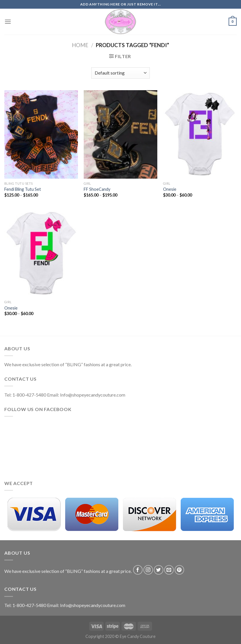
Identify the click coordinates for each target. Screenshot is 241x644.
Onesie (170, 189)
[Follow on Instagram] (148, 570)
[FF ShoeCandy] (121, 134)
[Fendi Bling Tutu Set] (41, 134)
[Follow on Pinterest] (179, 570)
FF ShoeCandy (97, 189)
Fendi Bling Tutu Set (23, 189)
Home (80, 45)
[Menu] (8, 22)
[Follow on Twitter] (159, 570)
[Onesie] (200, 134)
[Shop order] (121, 73)
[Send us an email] (169, 570)
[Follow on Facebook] (138, 570)
